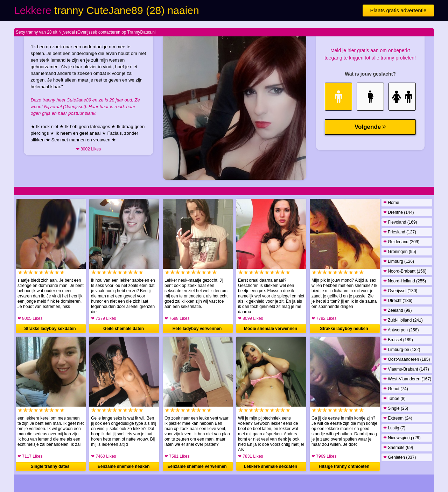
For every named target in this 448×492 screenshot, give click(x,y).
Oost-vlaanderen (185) (407, 359)
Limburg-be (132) (402, 350)
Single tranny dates (50, 466)
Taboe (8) (394, 399)
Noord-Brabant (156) (405, 271)
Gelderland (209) (401, 242)
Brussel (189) (398, 340)
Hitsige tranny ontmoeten (344, 466)
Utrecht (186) (398, 301)
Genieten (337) (400, 457)
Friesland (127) (400, 232)
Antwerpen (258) (401, 330)
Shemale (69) (398, 448)
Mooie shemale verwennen (271, 329)
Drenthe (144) (398, 212)
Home (391, 203)
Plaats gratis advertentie (398, 10)
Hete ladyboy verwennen (197, 329)
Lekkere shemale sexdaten (271, 466)
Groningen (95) (400, 252)
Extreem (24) (398, 418)
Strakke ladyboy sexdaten (50, 329)
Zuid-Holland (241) (403, 320)
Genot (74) (396, 389)
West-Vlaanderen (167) (407, 379)
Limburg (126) (399, 261)
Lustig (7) (394, 428)
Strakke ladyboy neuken (344, 329)
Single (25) (396, 408)
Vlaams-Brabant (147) (406, 369)
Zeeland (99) (397, 310)
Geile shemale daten (124, 329)
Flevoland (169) (400, 222)
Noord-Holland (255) (405, 281)
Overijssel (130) (400, 291)
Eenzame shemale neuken (124, 466)
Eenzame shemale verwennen (197, 466)
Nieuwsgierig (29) (402, 438)
